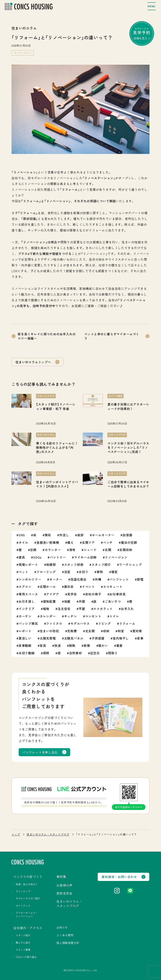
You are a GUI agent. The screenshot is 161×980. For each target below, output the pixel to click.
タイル (23, 542)
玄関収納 (126, 550)
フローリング (46, 572)
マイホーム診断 (85, 557)
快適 (58, 645)
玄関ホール (48, 587)
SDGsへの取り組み (26, 957)
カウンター (53, 550)
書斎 (120, 645)
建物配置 (49, 601)
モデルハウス (142, 33)
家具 (43, 645)
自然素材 (76, 653)
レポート (25, 631)
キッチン (71, 616)
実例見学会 (64, 893)
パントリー (58, 557)
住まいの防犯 (49, 631)
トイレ (114, 616)
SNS (22, 535)
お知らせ (62, 927)
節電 (140, 579)
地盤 (67, 601)
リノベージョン (23, 53)
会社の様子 (93, 594)
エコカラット (103, 609)
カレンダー (48, 616)
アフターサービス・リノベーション (27, 914)
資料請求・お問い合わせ (119, 877)
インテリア (27, 609)
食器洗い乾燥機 (48, 542)
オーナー (56, 579)
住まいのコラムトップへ (33, 362)
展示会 (69, 587)
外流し (64, 535)
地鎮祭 (51, 564)
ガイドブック (23, 906)
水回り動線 (27, 653)
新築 (87, 645)
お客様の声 (64, 885)
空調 (33, 550)
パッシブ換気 (28, 623)
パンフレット (119, 579)
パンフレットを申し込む (40, 752)
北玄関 (90, 631)
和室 (121, 631)
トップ (16, 834)
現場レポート (28, 564)
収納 (106, 631)
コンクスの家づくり (28, 877)
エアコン (25, 587)
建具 (22, 557)
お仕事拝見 (117, 594)
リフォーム (127, 623)
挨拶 (80, 535)
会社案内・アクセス (28, 928)
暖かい (103, 645)
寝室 (115, 572)
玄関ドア (88, 542)
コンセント (93, 616)
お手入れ (127, 609)
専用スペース (28, 594)
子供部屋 (98, 638)
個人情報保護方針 (68, 943)
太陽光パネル (74, 638)
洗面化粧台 (78, 579)
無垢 (48, 535)
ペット (23, 572)
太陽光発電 (48, 638)
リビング (104, 623)
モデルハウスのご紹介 (28, 898)
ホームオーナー (103, 535)
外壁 (82, 601)
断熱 (72, 645)
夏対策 (137, 631)
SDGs (37, 557)
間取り (113, 653)
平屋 (82, 609)
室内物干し (121, 638)
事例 (100, 572)
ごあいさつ (113, 601)
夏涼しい (25, 638)
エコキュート (113, 587)
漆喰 (72, 550)
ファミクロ (54, 623)
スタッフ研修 (74, 564)
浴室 (67, 572)
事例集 (61, 877)
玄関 (108, 550)
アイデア (52, 594)
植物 (46, 609)
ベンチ (108, 542)
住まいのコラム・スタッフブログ (48, 834)
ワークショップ (130, 564)
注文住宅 (64, 609)
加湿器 (127, 535)
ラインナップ (23, 891)
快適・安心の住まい (27, 884)
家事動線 (25, 645)
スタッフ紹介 (101, 564)
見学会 (72, 594)
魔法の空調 (129, 542)
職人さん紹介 (23, 943)
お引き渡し (27, 601)
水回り (83, 572)
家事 (140, 638)
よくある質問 (65, 935)
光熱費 (72, 631)
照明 (46, 653)
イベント (88, 587)
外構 (98, 579)
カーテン (25, 616)
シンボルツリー (30, 579)
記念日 (95, 653)
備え (70, 542)
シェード (90, 550)
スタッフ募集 (23, 950)
